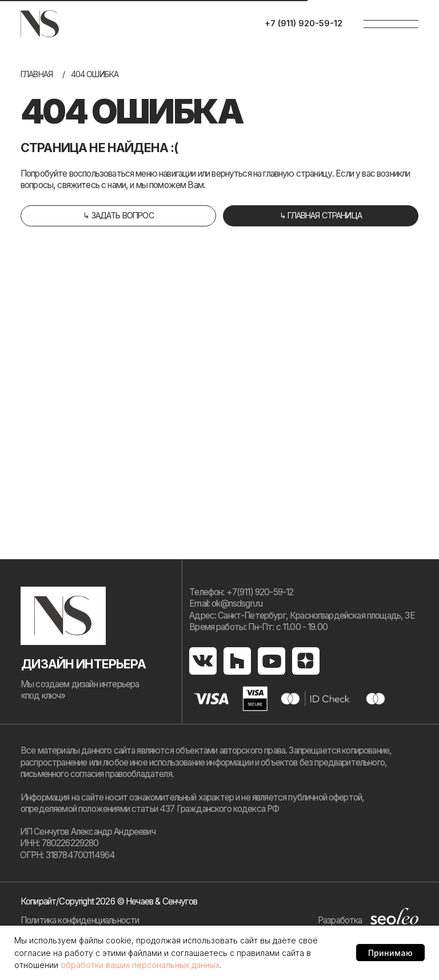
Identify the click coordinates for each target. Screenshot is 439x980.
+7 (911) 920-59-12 (304, 23)
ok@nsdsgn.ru (237, 603)
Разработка (340, 920)
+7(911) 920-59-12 (260, 592)
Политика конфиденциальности (80, 920)
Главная (37, 74)
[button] (118, 216)
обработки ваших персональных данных (140, 965)
